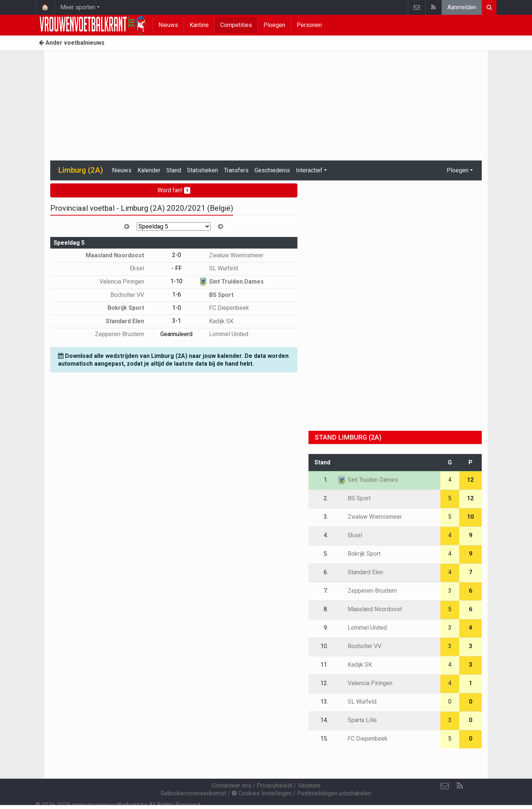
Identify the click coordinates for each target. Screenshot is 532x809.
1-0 (177, 308)
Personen (309, 25)
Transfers (236, 170)
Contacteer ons (232, 786)
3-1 (177, 321)
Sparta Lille (357, 720)
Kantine (199, 25)
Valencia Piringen (127, 282)
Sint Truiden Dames (231, 282)
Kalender (149, 170)
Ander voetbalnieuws (72, 43)
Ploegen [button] (458, 170)
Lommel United (223, 334)
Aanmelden (462, 7)
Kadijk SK (216, 321)
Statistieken (202, 170)
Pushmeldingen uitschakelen (334, 793)
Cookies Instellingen (262, 793)
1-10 (176, 281)
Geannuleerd (176, 334)
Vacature (309, 786)
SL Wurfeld (218, 268)
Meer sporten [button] (78, 7)
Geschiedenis (272, 170)
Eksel (142, 268)
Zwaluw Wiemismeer (231, 255)
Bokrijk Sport (131, 308)
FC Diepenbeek (224, 308)
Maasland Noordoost (120, 255)
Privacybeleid (274, 786)
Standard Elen (130, 321)
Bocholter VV (133, 295)
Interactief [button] (309, 170)
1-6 (177, 295)
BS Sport (216, 295)
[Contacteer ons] (445, 786)
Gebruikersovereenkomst (193, 793)
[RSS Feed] (460, 786)
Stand (174, 170)
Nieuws (168, 25)
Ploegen (274, 25)
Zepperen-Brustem (125, 334)
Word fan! (174, 190)
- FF (177, 268)
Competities (236, 25)
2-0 (177, 255)
